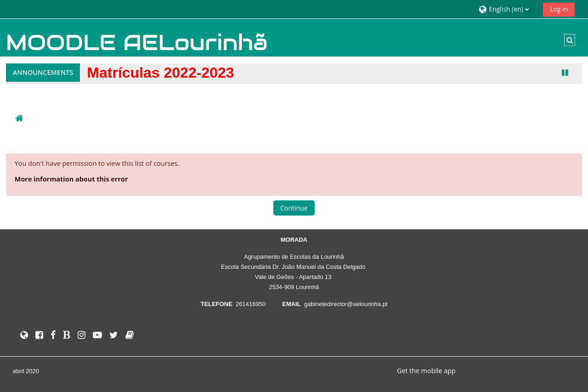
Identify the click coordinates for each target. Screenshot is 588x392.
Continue (294, 208)
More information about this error (71, 179)
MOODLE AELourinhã (137, 42)
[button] (507, 9)
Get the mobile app (426, 371)
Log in (559, 9)
